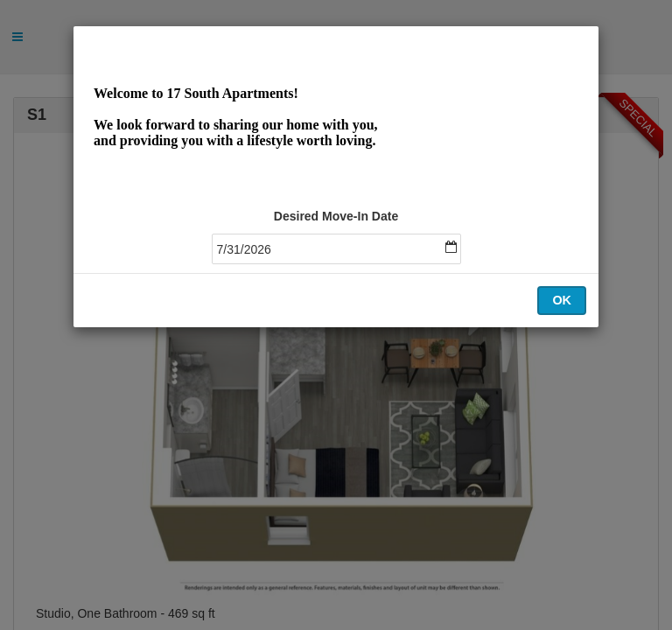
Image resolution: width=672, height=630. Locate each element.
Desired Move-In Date (336, 216)
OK (562, 300)
